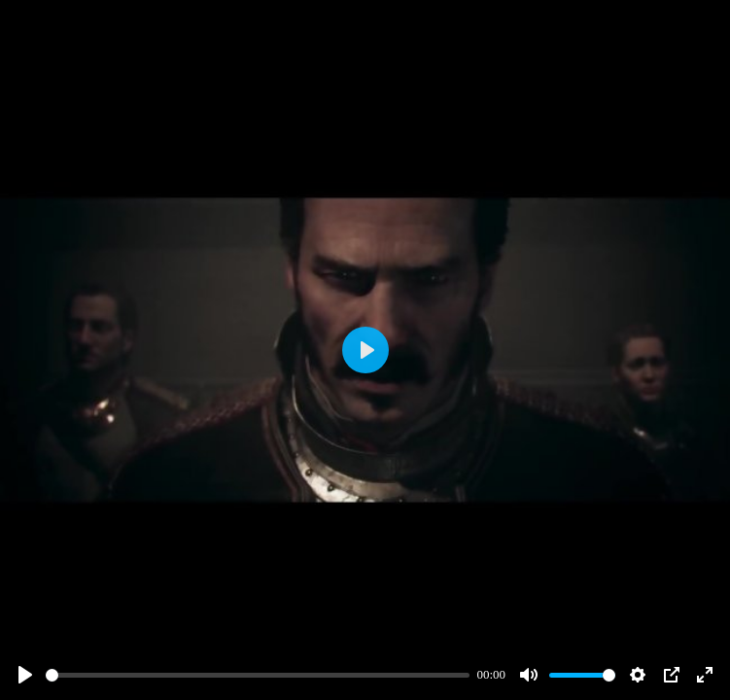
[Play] (25, 675)
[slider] (258, 675)
